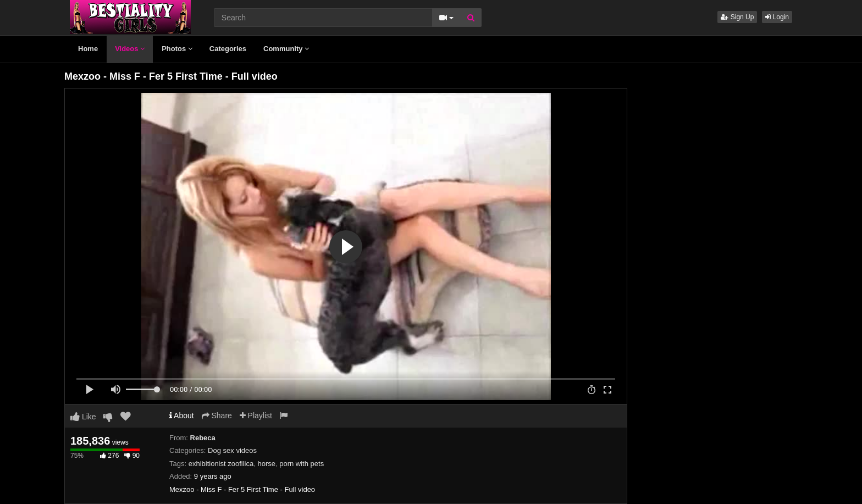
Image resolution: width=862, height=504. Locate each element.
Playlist (256, 416)
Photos (177, 49)
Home (88, 49)
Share (217, 416)
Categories (228, 49)
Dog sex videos (232, 450)
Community (286, 49)
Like (83, 417)
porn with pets (302, 464)
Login (777, 17)
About (182, 416)
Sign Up (737, 17)
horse (266, 464)
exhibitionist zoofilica (221, 464)
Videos (130, 49)
